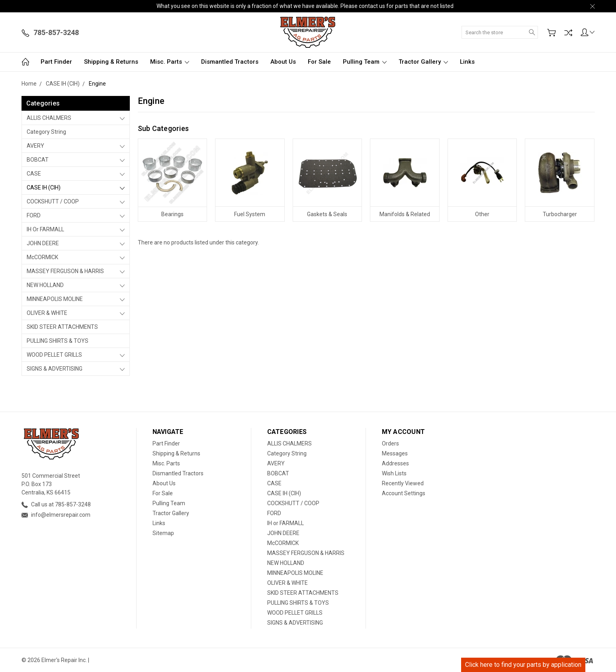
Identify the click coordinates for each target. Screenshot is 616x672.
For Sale (319, 62)
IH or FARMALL (45, 229)
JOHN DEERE (43, 243)
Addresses (395, 463)
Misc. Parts (170, 62)
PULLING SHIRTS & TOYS (58, 341)
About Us (283, 62)
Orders (390, 443)
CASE (34, 174)
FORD (34, 215)
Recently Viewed (403, 483)
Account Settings (404, 493)
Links (467, 62)
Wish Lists (394, 473)
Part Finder (56, 62)
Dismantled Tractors (230, 62)
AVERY (35, 146)
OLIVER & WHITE (47, 313)
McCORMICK (42, 257)
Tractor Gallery (423, 62)
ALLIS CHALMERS (49, 118)
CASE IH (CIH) (44, 188)
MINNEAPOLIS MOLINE (55, 299)
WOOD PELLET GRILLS (54, 355)
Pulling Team (365, 62)
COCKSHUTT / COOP (53, 201)
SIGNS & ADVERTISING (55, 369)
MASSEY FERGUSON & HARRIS (65, 271)
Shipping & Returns (111, 62)
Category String (46, 132)
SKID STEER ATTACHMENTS (62, 327)
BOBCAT (38, 160)
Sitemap (163, 533)
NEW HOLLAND (45, 285)
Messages (395, 453)
